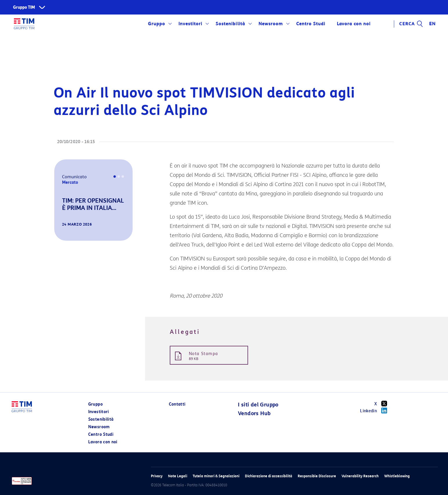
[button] (62, 233)
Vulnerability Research (360, 476)
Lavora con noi (354, 24)
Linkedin (376, 411)
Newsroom (271, 24)
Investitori (190, 24)
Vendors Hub (254, 413)
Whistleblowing (397, 476)
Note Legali (178, 476)
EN (432, 24)
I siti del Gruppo (258, 405)
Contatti (177, 404)
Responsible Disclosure (317, 476)
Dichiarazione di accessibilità (269, 476)
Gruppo (157, 24)
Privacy (157, 476)
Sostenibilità (230, 24)
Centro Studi (311, 24)
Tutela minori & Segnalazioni (216, 476)
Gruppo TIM (24, 7)
